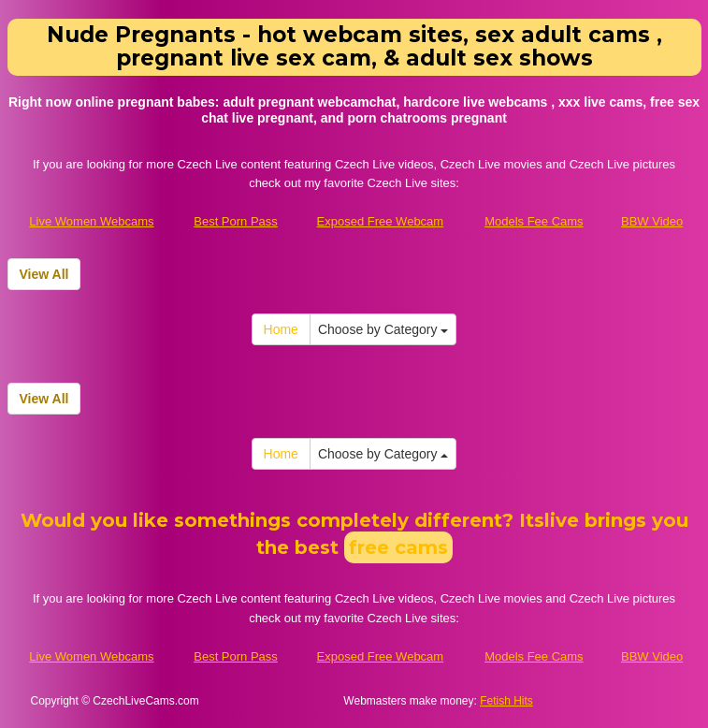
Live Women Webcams (91, 221)
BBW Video (652, 221)
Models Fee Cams (534, 221)
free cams (398, 547)
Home (281, 329)
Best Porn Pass (236, 221)
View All (44, 274)
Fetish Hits (506, 701)
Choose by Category (383, 329)
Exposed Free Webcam (381, 221)
